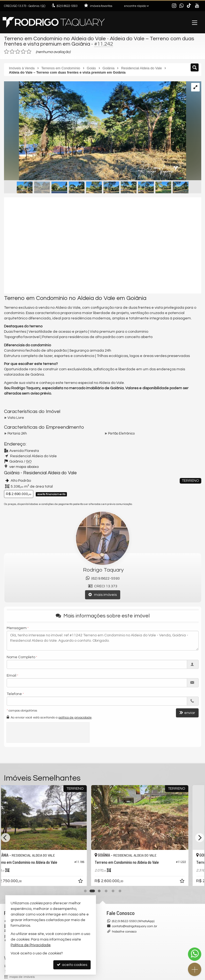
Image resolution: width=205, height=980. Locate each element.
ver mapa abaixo (24, 467)
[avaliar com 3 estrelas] (18, 52)
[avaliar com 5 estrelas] (29, 52)
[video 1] (103, 245)
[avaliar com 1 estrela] (7, 52)
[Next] (200, 838)
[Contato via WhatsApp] (195, 954)
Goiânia (12, 473)
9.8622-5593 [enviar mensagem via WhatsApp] (67, 6)
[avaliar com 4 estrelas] (23, 52)
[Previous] (6, 838)
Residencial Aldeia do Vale (50, 473)
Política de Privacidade (31, 945)
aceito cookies (72, 965)
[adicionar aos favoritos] (95, 882)
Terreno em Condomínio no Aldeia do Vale (55, 39)
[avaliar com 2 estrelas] (12, 52)
